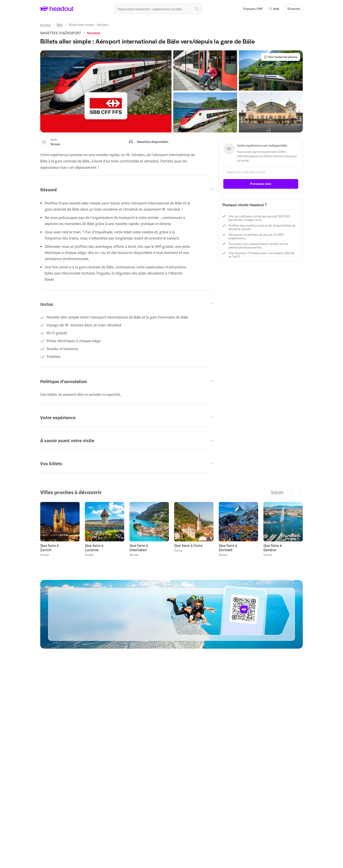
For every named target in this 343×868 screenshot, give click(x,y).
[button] (274, 9)
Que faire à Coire (188, 545)
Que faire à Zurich (49, 548)
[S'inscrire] (294, 9)
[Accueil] (45, 25)
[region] (171, 531)
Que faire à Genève (273, 548)
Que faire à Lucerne (94, 548)
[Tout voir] (277, 492)
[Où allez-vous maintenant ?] (158, 9)
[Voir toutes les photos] (281, 57)
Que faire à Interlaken (139, 548)
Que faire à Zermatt (228, 548)
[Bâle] (60, 25)
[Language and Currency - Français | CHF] (253, 9)
